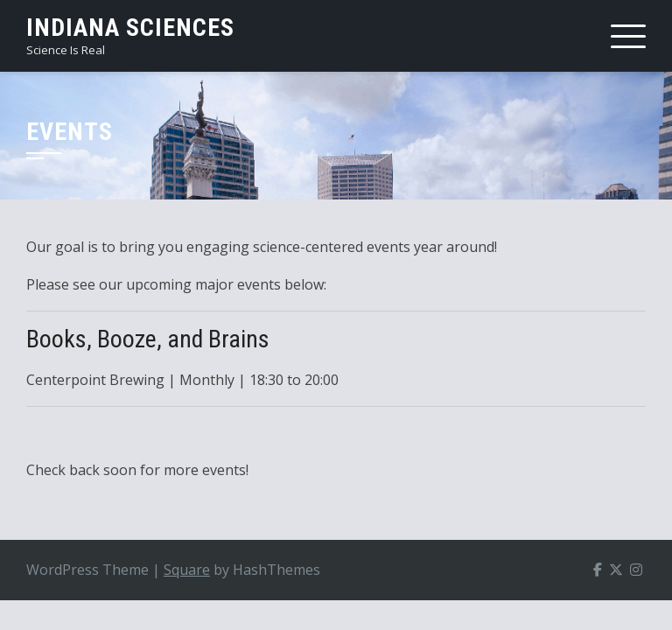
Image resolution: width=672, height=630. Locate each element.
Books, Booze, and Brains (148, 339)
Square (187, 570)
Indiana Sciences (130, 28)
